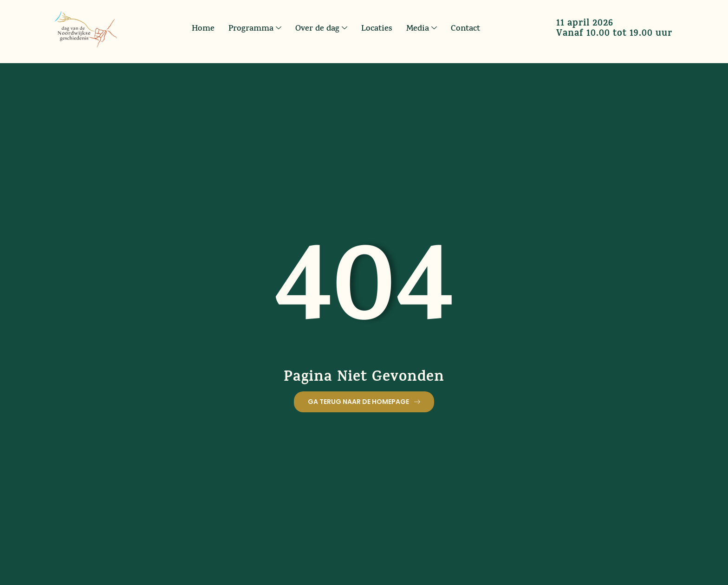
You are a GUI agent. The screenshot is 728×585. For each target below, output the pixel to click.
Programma (255, 29)
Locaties (377, 29)
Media (422, 29)
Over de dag (321, 29)
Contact (465, 29)
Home (203, 29)
